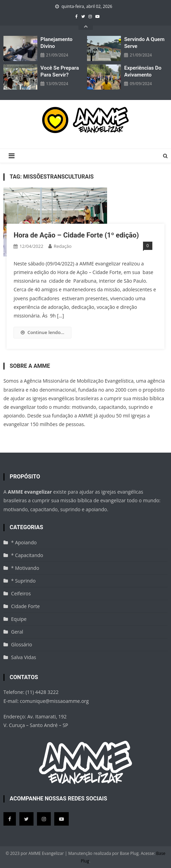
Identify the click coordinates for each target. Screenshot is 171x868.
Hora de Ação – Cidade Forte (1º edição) (76, 235)
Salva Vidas (23, 657)
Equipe (19, 619)
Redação (63, 246)
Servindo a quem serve (144, 43)
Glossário (22, 644)
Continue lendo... (42, 332)
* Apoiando (24, 542)
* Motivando (25, 568)
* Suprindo (23, 581)
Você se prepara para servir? (60, 71)
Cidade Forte (25, 606)
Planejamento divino (56, 43)
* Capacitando (27, 555)
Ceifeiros (21, 593)
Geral (17, 632)
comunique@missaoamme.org (54, 701)
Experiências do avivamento (143, 71)
